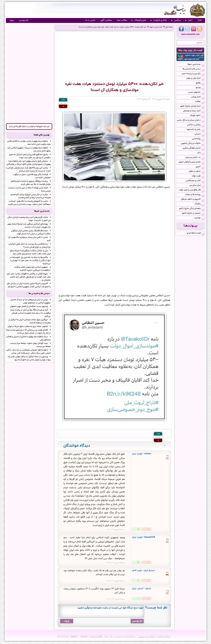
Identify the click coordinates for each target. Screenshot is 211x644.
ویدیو (200, 88)
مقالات (200, 102)
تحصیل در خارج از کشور (193, 213)
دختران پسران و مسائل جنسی (191, 120)
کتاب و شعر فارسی (195, 181)
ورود (11, 20)
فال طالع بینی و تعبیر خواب (192, 190)
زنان (201, 153)
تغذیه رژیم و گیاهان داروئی (191, 162)
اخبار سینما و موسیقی (194, 111)
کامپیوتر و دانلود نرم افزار (193, 200)
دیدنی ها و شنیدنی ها (193, 69)
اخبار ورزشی (198, 97)
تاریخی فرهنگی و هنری (194, 148)
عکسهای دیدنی (196, 92)
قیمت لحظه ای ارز (195, 233)
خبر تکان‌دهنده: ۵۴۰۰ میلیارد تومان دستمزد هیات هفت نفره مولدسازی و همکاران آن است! (113, 27)
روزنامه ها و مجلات (195, 195)
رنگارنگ (200, 204)
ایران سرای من (197, 186)
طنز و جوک (198, 176)
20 (138, 562)
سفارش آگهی (106, 20)
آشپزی (200, 167)
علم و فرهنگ (139, 20)
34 (138, 529)
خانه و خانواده (159, 20)
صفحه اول (169, 27)
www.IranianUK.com (190, 35)
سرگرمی (176, 20)
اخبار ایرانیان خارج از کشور (192, 106)
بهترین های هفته (42, 135)
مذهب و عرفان (196, 172)
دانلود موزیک (197, 116)
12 (138, 580)
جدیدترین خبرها (196, 65)
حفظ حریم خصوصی (146, 637)
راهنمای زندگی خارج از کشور (192, 209)
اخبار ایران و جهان (156, 27)
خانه (200, 20)
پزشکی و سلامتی (196, 125)
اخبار (189, 20)
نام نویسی (24, 20)
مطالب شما (122, 20)
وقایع (200, 83)
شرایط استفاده (164, 637)
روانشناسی (198, 139)
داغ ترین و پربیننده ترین (193, 74)
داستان (200, 134)
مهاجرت (199, 218)
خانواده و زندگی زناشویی (193, 144)
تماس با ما (90, 20)
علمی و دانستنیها (196, 130)
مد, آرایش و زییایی (195, 158)
